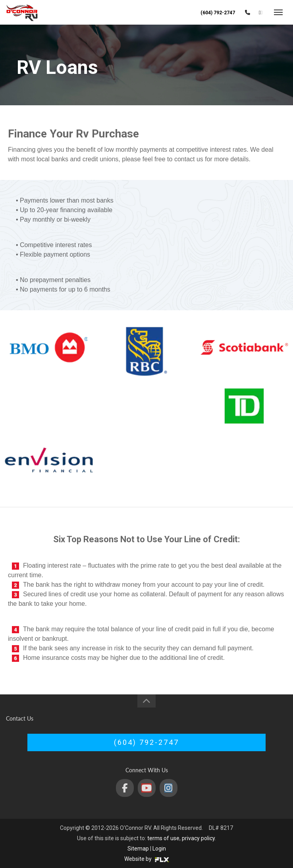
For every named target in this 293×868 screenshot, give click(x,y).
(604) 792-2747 (218, 13)
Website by (147, 859)
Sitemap (138, 849)
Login (159, 849)
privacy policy (198, 838)
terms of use (163, 838)
